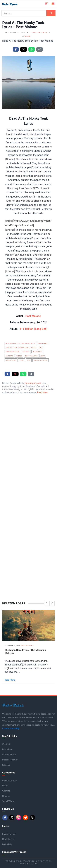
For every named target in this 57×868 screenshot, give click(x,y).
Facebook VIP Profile (14, 852)
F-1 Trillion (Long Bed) (34, 329)
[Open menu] (53, 3)
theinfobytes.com (33, 383)
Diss (41, 348)
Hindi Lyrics (8, 839)
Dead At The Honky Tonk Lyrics (21, 348)
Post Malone (33, 316)
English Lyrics (39, 32)
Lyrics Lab (7, 844)
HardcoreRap (12, 352)
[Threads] (32, 818)
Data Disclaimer (10, 760)
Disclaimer (7, 749)
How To (6, 796)
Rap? (43, 356)
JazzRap (9, 356)
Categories (9, 773)
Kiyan (28, 36)
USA (29, 360)
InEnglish (37, 352)
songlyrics (11, 360)
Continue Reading (11, 728)
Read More (42, 392)
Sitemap (6, 765)
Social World (8, 801)
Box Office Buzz (10, 780)
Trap (22, 360)
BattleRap (43, 343)
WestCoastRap (41, 360)
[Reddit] (25, 818)
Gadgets (6, 791)
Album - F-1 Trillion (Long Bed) (20, 343)
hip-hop (26, 352)
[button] (47, 3)
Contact (6, 744)
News (5, 785)
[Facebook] (5, 818)
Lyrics (19, 356)
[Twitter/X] (12, 818)
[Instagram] (19, 818)
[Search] (51, 13)
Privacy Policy (9, 754)
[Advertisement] (28, 491)
